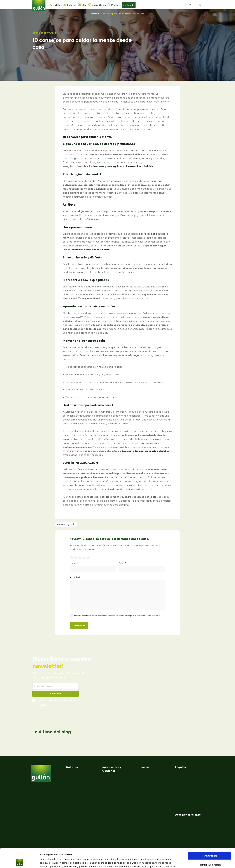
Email (122, 563)
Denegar (210, 855)
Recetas (72, 5)
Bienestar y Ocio (44, 33)
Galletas (57, 5)
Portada (95, 14)
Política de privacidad (57, 700)
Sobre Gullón (99, 5)
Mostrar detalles (165, 862)
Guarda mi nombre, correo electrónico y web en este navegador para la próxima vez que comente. (117, 616)
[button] (201, 5)
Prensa (115, 5)
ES (190, 5)
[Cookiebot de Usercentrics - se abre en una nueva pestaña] (20, 862)
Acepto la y (58, 702)
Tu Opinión (76, 577)
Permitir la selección (210, 847)
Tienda (131, 5)
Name (74, 563)
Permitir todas (210, 838)
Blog (84, 5)
